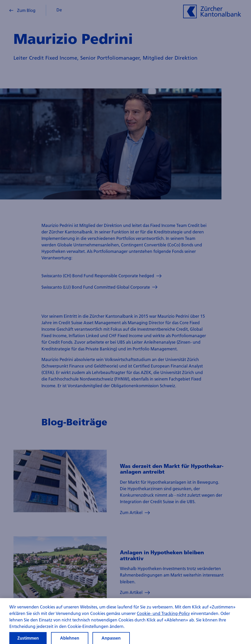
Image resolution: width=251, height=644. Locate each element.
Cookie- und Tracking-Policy (163, 617)
